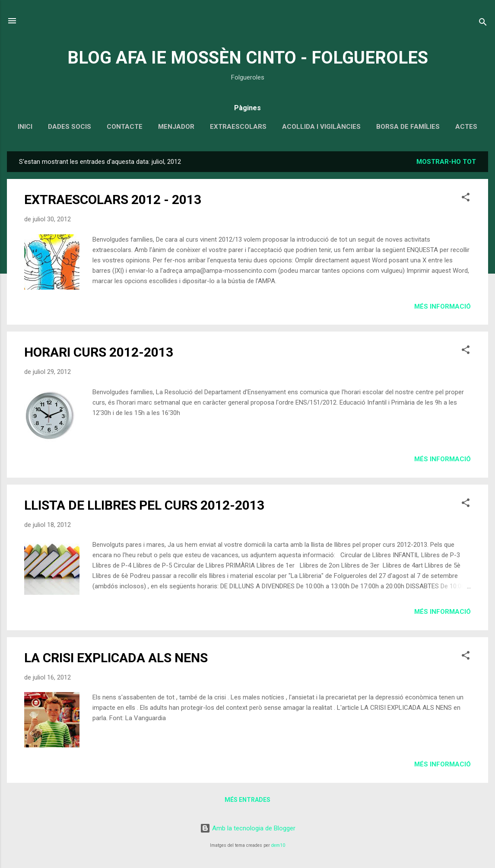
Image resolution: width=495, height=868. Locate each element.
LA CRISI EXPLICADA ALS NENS (116, 658)
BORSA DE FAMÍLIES (408, 127)
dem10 (278, 845)
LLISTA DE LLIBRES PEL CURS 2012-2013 (144, 505)
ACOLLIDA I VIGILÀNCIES (321, 127)
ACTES (466, 127)
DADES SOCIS (70, 127)
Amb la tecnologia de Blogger (248, 828)
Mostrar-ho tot (446, 162)
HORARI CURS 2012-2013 (99, 352)
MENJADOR (176, 127)
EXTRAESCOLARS (238, 127)
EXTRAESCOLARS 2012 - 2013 (113, 199)
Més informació (443, 306)
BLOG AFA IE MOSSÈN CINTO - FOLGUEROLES (248, 58)
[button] (466, 199)
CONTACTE (125, 127)
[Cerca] (483, 24)
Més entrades (247, 800)
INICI (25, 127)
